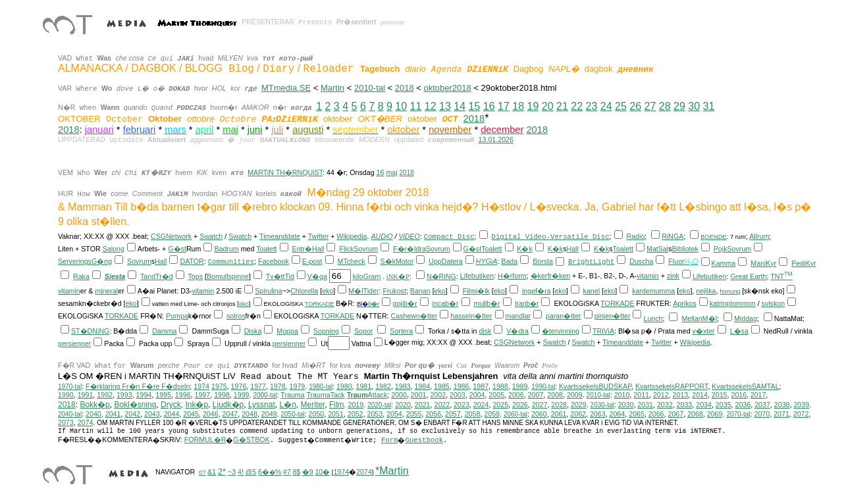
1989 (520, 386)
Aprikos (685, 303)
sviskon (774, 303)
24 (606, 106)
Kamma (724, 263)
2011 (641, 395)
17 (504, 106)
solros (236, 316)
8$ (296, 472)
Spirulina (268, 291)
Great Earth (748, 276)
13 (445, 106)
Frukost (394, 291)
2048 (250, 414)
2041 (113, 414)
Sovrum (366, 249)
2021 (423, 405)
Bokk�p (94, 405)
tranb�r (527, 304)
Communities (231, 262)
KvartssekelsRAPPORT (672, 386)
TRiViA (603, 331)
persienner (74, 343)
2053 (375, 414)
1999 (242, 395)
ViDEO (409, 236)
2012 (661, 395)
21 (562, 106)
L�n (288, 405)
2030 (626, 405)
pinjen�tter (613, 316)
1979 (298, 386)
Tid (289, 276)
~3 (232, 472)
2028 (559, 405)
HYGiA (487, 261)
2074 (86, 422)
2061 (559, 414)
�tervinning (561, 331)
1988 (500, 386)
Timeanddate (280, 236)
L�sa (739, 331)
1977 (258, 386)
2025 (500, 405)
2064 (618, 414)
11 (416, 106)
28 (665, 106)
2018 (405, 88)
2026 (520, 405)
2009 (575, 395)
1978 (278, 386)
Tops (196, 276)
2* (222, 471)
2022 (442, 405)
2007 (536, 395)
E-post (312, 261)
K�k (524, 249)
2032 (665, 405)
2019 (356, 405)
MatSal (657, 249)
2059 (492, 414)
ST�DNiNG (90, 331)
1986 (462, 386)
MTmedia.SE (286, 88)
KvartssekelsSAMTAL (745, 386)
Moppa (287, 331)
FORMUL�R (205, 440)
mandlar (518, 316)
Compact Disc (449, 237)
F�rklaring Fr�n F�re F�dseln (138, 386)
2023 (462, 405)
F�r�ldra (409, 249)
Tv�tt (276, 276)
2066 (656, 414)
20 (548, 106)
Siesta (115, 276)
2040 (93, 414)
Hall (318, 249)
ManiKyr (763, 263)
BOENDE (713, 237)
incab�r (446, 303)
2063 (598, 414)
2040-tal (70, 414)
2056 (433, 414)
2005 (496, 395)
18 (518, 106)
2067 (675, 414)
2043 (152, 414)
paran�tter (564, 316)
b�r (374, 304)
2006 (516, 395)
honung (730, 291)
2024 (481, 405)
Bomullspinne (228, 276)
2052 (356, 414)
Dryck (171, 405)
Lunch (653, 318)
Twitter (318, 236)
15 (475, 106)
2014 (700, 395)
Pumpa (177, 316)
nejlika (706, 291)
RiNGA (673, 236)
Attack (367, 395)
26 (635, 106)
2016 (739, 395)
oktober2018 (447, 88)
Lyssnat (262, 405)
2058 (473, 414)
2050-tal (292, 414)
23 (592, 106)
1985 (442, 386)
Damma (164, 331)
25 (621, 106)
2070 (762, 414)
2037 (762, 405)
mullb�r (487, 303)
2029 (579, 405)
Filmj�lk (476, 291)
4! (241, 472)
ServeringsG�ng (85, 261)
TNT (781, 276)
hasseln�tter (471, 316)
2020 (403, 405)
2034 (704, 405)
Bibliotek (685, 249)
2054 (394, 414)
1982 (383, 386)
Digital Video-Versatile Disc (551, 237)
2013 (681, 395)
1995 (163, 395)
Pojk (721, 249)
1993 (124, 395)
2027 (540, 405)
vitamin (648, 276)
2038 (782, 405)
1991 (86, 395)
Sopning (326, 331)
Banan (420, 291)
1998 (222, 395)
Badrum (226, 249)
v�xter (704, 331)
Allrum (759, 236)
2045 (191, 414)
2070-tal (738, 414)
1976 (239, 386)
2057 (453, 414)
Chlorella (304, 291)
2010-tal (370, 88)
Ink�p (197, 405)
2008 (555, 395)
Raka (81, 276)
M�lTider (363, 291)
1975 (219, 386)
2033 (685, 405)
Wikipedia (352, 236)
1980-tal (321, 387)
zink (673, 276)
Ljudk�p (228, 405)
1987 (481, 386)
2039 (801, 405)
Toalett (266, 249)
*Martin (392, 471)
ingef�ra (537, 291)
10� (322, 472)
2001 (419, 395)
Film (337, 405)
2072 (801, 414)
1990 (66, 395)
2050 (317, 414)
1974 (201, 386)
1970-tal (70, 387)
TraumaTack (325, 395)
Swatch (211, 236)
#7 (287, 472)
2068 (695, 414)
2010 (622, 395)
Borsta (543, 261)
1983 (403, 386)
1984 (422, 386)
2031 (645, 405)
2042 (132, 414)
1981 (364, 386)
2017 (758, 395)
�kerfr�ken (551, 276)
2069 (715, 414)
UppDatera (446, 261)
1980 (344, 386)
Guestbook (424, 440)
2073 (66, 422)
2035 (724, 405)
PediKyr (804, 263)
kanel (592, 291)
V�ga (317, 276)
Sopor (363, 331)
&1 (212, 472)
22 (577, 106)
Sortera (401, 331)
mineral (106, 291)
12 (431, 106)
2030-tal (602, 405)
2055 (414, 414)
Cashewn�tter (414, 316)
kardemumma (653, 291)
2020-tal (379, 405)
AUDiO (382, 236)
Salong (114, 249)
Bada (509, 261)
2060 (539, 414)
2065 (637, 414)
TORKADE (320, 304)
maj (391, 172)
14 (460, 106)
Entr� (303, 249)
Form (390, 440)
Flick (346, 249)
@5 (251, 472)
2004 (477, 395)
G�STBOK (251, 440)
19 (533, 106)
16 (489, 106)
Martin (332, 88)
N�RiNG (441, 276)
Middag (746, 318)
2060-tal (515, 414)
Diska (253, 331)
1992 (105, 395)
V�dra (517, 331)
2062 (578, 414)
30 (694, 106)
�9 (308, 472)
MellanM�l (699, 318)
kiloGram (367, 276)
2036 (743, 405)
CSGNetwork (171, 236)
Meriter (313, 405)
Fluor (676, 261)
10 (401, 106)
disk (485, 331)
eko (328, 291)
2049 (269, 414)
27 (650, 106)
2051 (336, 414)
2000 (399, 395)
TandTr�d (157, 276)
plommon (741, 303)
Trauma (292, 395)
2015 (720, 395)
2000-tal (265, 395)
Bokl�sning (135, 405)
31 (709, 106)
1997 (203, 395)
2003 (458, 395)
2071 (781, 414)
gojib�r (405, 303)
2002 (438, 395)
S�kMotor (397, 261)
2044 (172, 414)
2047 (230, 414)
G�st (177, 249)
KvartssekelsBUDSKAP (595, 386)
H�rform (512, 276)
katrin (718, 303)
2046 (211, 414)
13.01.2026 (496, 139)
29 (679, 106)
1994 (144, 395)
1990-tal (543, 387)
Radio (636, 236)
